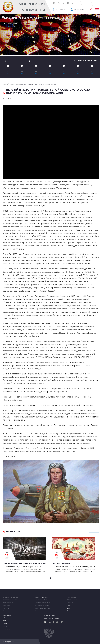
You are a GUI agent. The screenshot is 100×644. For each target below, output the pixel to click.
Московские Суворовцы (32, 7)
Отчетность (6, 629)
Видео (5, 624)
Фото (4, 621)
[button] (78, 3)
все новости (94, 532)
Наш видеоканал (49, 615)
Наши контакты (8, 611)
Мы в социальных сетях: (51, 618)
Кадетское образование (42, 603)
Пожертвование (72, 597)
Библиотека (6, 618)
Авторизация (60, 10)
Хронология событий (42, 600)
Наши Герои (6, 605)
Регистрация (79, 10)
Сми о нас (6, 608)
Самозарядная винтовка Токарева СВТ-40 (24, 564)
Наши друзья (7, 615)
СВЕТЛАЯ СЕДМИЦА (61, 564)
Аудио (5, 626)
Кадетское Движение (41, 597)
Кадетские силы (40, 611)
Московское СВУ (8, 603)
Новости (70, 605)
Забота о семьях (72, 600)
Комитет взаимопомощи (42, 608)
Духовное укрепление (42, 605)
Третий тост (71, 603)
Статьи (69, 608)
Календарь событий (86, 61)
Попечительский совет (10, 600)
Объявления (71, 611)
